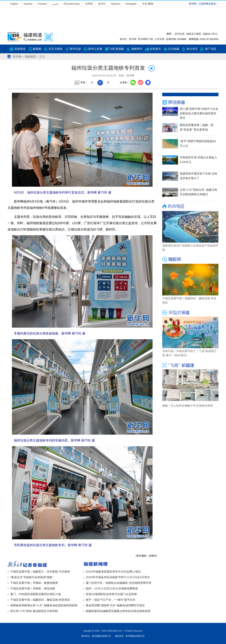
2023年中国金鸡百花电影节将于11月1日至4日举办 (118, 577)
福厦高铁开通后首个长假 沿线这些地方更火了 (198, 176)
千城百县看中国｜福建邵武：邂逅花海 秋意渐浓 (40, 600)
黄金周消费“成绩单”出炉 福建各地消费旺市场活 (115, 605)
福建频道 (30, 57)
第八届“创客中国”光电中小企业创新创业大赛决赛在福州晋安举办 (199, 113)
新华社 (124, 39)
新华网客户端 (146, 39)
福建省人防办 (210, 34)
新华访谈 (75, 49)
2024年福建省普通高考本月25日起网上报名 (113, 572)
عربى (55, 4)
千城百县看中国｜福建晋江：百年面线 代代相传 (40, 572)
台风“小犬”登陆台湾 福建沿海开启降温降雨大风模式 (198, 192)
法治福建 (174, 49)
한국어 (102, 4)
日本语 (89, 4)
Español (28, 4)
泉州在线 (180, 34)
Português (131, 4)
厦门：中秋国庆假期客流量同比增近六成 (35, 594)
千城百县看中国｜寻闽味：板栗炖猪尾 (34, 583)
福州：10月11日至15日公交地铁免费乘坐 (112, 589)
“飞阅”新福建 (116, 49)
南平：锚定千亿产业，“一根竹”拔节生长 (111, 600)
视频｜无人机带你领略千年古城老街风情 (188, 406)
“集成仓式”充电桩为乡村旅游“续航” (32, 577)
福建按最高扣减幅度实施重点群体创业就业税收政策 (118, 611)
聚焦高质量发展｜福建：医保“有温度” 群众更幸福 (197, 127)
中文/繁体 (148, 4)
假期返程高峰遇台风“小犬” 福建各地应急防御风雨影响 (44, 605)
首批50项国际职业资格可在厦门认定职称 (111, 594)
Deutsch (116, 4)
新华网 (133, 39)
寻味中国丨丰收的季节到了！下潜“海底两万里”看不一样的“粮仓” (189, 353)
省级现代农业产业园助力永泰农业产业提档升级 (190, 248)
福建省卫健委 (194, 34)
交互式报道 (56, 49)
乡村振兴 (155, 49)
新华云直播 (95, 49)
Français (42, 4)
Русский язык (72, 4)
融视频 (37, 49)
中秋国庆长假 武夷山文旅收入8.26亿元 (198, 160)
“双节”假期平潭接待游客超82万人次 (198, 144)
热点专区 (192, 49)
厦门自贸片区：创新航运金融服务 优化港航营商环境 (119, 583)
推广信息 (211, 49)
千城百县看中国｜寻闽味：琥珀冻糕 (33, 589)
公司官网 (160, 39)
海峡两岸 (137, 49)
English (14, 4)
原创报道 (20, 49)
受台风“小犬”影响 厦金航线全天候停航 (34, 611)
